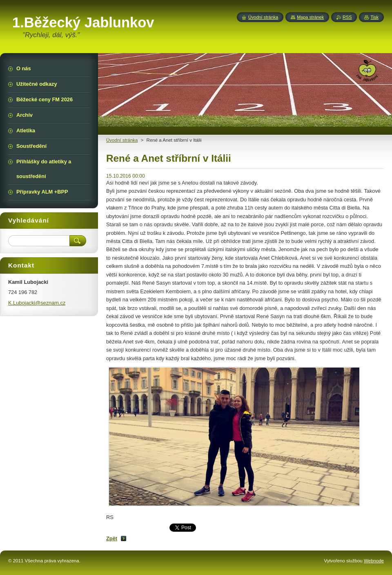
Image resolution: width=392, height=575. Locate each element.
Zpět (112, 538)
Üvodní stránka (122, 140)
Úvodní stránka (263, 17)
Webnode (374, 561)
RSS (347, 17)
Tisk (374, 17)
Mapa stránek (310, 17)
